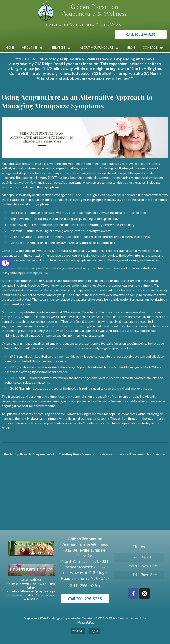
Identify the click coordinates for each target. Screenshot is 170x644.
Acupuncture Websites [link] (37, 618)
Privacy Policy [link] (85, 622)
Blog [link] (131, 47)
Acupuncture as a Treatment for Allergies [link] (133, 454)
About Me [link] (30, 47)
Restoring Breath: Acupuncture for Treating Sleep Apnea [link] (49, 454)
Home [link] (10, 47)
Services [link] (58, 47)
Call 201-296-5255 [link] (85, 599)
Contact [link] (150, 47)
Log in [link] (94, 631)
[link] (5, 263)
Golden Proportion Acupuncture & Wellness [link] (94, 10)
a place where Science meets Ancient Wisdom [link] (85, 24)
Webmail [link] (78, 631)
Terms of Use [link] (138, 618)
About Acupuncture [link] (96, 47)
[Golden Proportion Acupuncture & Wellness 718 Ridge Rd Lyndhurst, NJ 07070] (85, 499)
